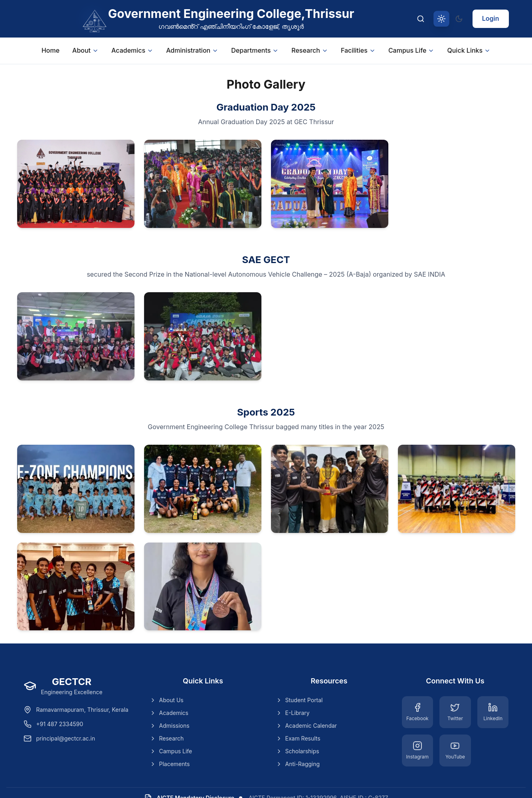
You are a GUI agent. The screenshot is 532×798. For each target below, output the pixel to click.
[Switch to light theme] (441, 19)
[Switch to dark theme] (459, 19)
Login (491, 18)
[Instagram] (418, 750)
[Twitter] (455, 712)
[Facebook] (418, 712)
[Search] (421, 19)
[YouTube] (455, 750)
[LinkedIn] (493, 712)
